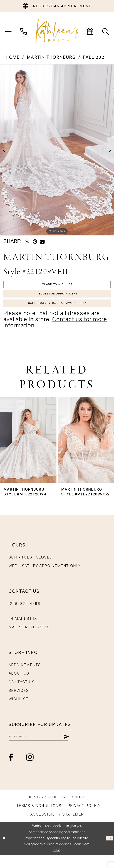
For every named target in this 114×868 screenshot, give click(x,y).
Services (19, 701)
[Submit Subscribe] (91, 749)
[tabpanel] (57, 150)
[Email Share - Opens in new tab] (42, 242)
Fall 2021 (95, 57)
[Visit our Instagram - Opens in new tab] (30, 771)
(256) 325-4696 (24, 614)
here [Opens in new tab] (57, 864)
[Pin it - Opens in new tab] (35, 242)
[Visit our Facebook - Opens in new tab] (11, 771)
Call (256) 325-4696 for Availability (57, 312)
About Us (19, 684)
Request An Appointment (57, 299)
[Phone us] (24, 31)
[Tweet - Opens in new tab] (27, 242)
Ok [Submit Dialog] (108, 851)
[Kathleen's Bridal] (57, 31)
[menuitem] (8, 31)
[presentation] (28, 450)
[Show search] (106, 31)
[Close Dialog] (5, 852)
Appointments (25, 675)
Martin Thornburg (51, 57)
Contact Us (22, 692)
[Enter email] (51, 749)
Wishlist (18, 709)
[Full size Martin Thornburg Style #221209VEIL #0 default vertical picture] (57, 150)
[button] (8, 31)
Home (13, 57)
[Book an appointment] (57, 6)
